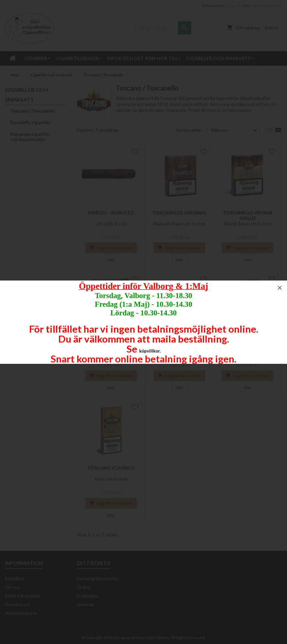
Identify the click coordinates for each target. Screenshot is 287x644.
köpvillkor (149, 351)
